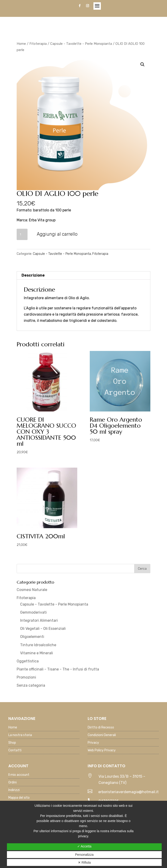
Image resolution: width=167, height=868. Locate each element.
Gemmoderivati (33, 612)
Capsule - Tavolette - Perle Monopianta (81, 44)
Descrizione (33, 275)
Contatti (15, 751)
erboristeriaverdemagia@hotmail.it (128, 792)
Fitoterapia (38, 44)
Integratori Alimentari (39, 620)
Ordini (12, 783)
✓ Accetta (84, 846)
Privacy (93, 743)
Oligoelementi (32, 637)
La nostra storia (20, 735)
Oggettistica (28, 661)
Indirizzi (14, 790)
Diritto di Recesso (101, 728)
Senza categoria (31, 685)
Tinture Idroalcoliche (38, 645)
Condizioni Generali (102, 735)
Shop (12, 743)
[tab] (83, 276)
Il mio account (19, 775)
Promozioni (26, 677)
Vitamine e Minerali (37, 653)
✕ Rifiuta (84, 862)
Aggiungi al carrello (57, 234)
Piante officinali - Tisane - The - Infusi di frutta (58, 669)
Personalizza (84, 855)
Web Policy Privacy (102, 751)
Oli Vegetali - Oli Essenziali (43, 629)
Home (21, 44)
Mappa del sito (19, 798)
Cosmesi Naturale (32, 590)
